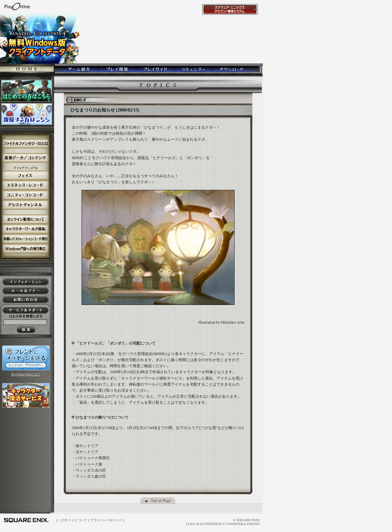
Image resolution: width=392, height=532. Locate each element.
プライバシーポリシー (106, 520)
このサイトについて (73, 520)
